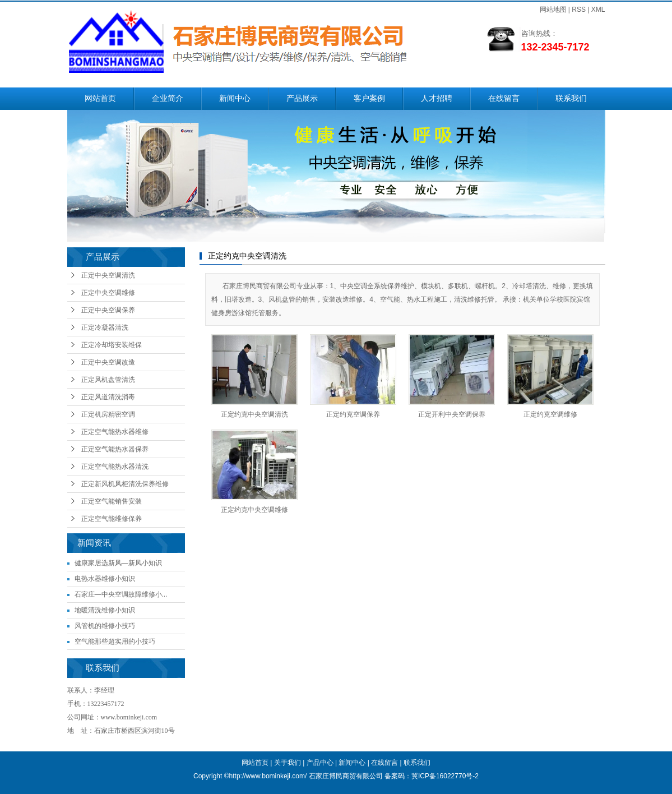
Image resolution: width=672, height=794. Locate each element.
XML (598, 10)
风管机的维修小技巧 (105, 626)
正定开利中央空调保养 (452, 414)
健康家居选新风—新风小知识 (118, 563)
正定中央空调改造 (108, 362)
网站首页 (100, 98)
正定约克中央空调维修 (254, 510)
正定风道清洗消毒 (108, 397)
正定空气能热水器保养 (115, 449)
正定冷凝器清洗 (105, 327)
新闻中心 (235, 98)
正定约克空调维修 (550, 414)
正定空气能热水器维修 (115, 432)
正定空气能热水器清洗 (115, 467)
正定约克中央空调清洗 (254, 414)
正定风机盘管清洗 (108, 380)
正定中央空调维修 (108, 293)
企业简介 (168, 98)
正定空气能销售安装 (112, 501)
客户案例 (369, 98)
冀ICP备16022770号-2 (445, 776)
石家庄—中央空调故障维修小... (121, 594)
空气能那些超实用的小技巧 (115, 641)
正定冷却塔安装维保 (112, 345)
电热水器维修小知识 (105, 579)
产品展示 (302, 98)
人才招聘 (437, 98)
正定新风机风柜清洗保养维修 (125, 484)
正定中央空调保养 (108, 310)
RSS (579, 10)
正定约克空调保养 (353, 414)
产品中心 (320, 763)
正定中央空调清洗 (108, 275)
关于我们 (288, 763)
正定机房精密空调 (108, 414)
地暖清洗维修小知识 (105, 610)
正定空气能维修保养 (112, 519)
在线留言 (504, 98)
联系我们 (571, 98)
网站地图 (553, 10)
